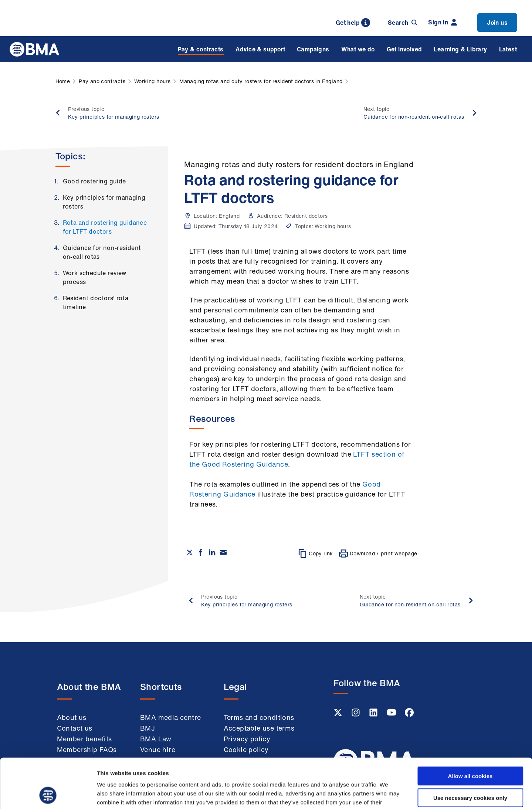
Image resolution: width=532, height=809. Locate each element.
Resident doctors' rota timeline (96, 302)
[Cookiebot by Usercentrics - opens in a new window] (48, 795)
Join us (497, 23)
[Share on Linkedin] (212, 552)
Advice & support (260, 49)
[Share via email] (223, 552)
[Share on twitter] (190, 552)
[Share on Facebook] (201, 552)
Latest (508, 49)
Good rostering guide (94, 181)
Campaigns (313, 49)
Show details (388, 794)
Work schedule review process (95, 277)
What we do (358, 49)
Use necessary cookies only (470, 751)
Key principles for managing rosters (104, 202)
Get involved (404, 49)
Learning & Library (460, 49)
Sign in (443, 22)
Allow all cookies (470, 729)
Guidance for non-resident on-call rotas (102, 252)
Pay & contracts (201, 49)
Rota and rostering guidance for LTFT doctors (105, 227)
